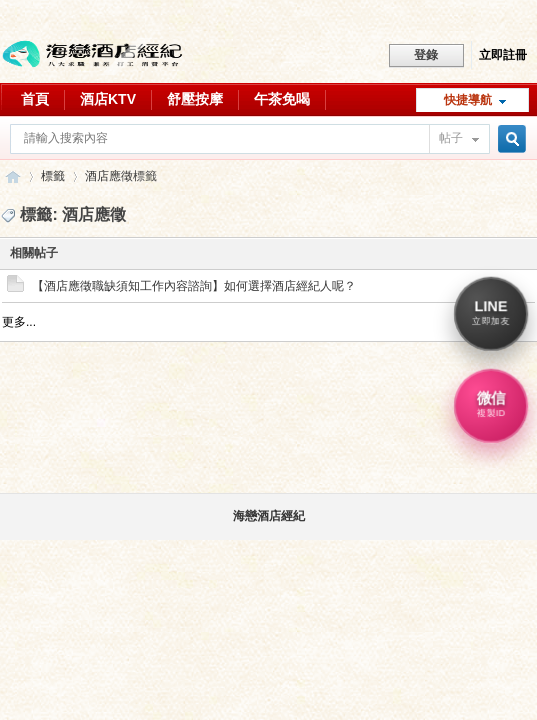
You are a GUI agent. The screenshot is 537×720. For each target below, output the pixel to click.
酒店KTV (108, 99)
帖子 (451, 138)
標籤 (53, 176)
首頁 (35, 99)
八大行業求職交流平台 (13, 176)
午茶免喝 (282, 99)
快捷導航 (468, 100)
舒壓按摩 (195, 99)
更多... (19, 322)
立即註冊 (503, 55)
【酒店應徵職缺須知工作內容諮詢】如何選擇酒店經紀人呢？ (194, 286)
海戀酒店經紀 (269, 516)
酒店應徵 (109, 176)
